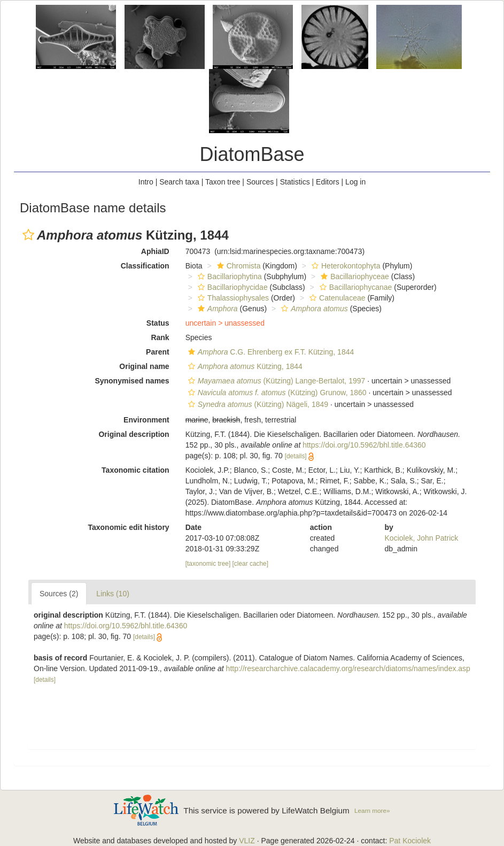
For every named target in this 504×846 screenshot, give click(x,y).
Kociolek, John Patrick (422, 538)
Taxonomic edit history (128, 527)
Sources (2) (59, 594)
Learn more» (372, 810)
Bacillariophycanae (355, 287)
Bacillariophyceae (354, 276)
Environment (146, 420)
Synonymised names (132, 381)
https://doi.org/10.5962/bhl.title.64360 (364, 445)
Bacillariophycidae (231, 287)
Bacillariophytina (228, 276)
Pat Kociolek (410, 841)
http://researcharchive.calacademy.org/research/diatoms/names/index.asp (348, 668)
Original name (144, 366)
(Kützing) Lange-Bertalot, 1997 (276, 381)
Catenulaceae (336, 298)
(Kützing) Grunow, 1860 (276, 393)
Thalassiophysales (232, 298)
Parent (158, 352)
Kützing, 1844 (244, 366)
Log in (355, 182)
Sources (260, 182)
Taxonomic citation (135, 470)
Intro (146, 182)
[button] (28, 235)
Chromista (238, 266)
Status (158, 323)
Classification (145, 266)
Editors (328, 182)
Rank (160, 337)
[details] (296, 456)
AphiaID (155, 251)
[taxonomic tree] (208, 564)
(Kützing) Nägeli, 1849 (257, 404)
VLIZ (247, 841)
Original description (134, 434)
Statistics (295, 182)
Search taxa (179, 182)
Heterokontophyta (345, 266)
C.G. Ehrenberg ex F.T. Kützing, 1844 (270, 352)
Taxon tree (223, 182)
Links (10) (113, 594)
